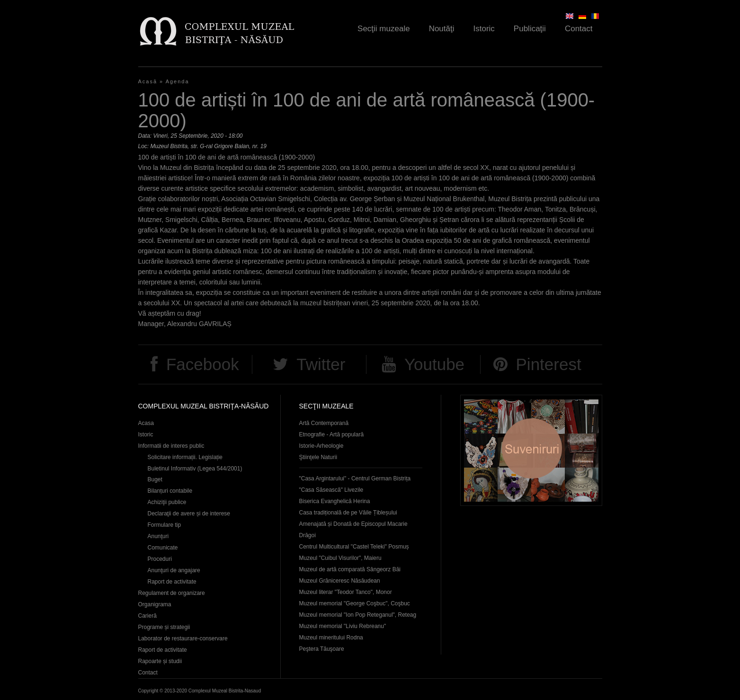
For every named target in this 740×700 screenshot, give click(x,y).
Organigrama (155, 604)
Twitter (321, 364)
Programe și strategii (164, 627)
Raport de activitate (172, 582)
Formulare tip (165, 525)
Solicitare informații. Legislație (185, 457)
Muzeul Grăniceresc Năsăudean (340, 581)
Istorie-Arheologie (321, 446)
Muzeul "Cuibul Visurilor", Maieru (340, 558)
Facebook (203, 364)
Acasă (148, 81)
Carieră (147, 616)
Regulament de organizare (172, 593)
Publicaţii (530, 29)
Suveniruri (531, 450)
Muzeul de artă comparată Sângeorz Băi (350, 569)
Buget (155, 479)
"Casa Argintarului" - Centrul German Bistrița (355, 478)
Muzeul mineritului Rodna (331, 638)
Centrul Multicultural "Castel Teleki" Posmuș (354, 547)
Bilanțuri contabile (170, 491)
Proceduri (160, 559)
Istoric (484, 29)
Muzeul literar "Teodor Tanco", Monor (346, 592)
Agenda (178, 81)
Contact (579, 29)
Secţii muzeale (384, 29)
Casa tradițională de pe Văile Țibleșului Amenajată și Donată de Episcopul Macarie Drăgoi (353, 524)
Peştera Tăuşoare (322, 649)
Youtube (434, 364)
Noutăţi (442, 29)
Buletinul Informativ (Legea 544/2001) (195, 469)
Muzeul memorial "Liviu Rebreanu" (343, 626)
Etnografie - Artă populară (332, 434)
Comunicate (163, 548)
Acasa (146, 423)
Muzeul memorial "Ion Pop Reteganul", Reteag (358, 615)
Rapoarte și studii (160, 661)
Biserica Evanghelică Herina (335, 501)
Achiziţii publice (167, 502)
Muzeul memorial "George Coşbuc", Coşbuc (355, 603)
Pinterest (549, 364)
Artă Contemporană (324, 423)
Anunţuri (158, 536)
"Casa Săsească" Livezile (331, 490)
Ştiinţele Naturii (318, 457)
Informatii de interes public (171, 446)
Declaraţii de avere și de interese (189, 514)
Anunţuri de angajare (174, 570)
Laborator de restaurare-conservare (183, 638)
